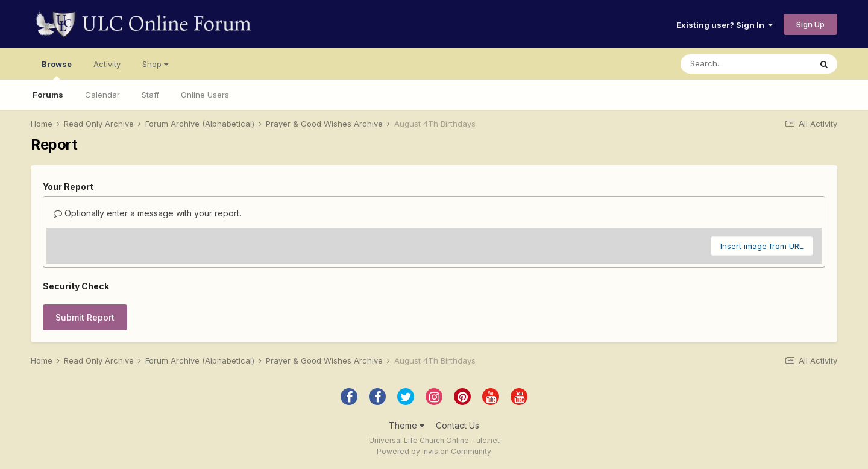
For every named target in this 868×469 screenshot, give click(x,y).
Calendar (102, 95)
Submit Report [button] (85, 317)
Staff (150, 95)
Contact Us (458, 425)
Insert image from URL (762, 246)
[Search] (746, 64)
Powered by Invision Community (434, 451)
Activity (107, 64)
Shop (155, 64)
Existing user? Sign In (725, 25)
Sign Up (810, 24)
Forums (48, 95)
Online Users (205, 95)
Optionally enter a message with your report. (147, 213)
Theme (407, 425)
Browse (57, 69)
